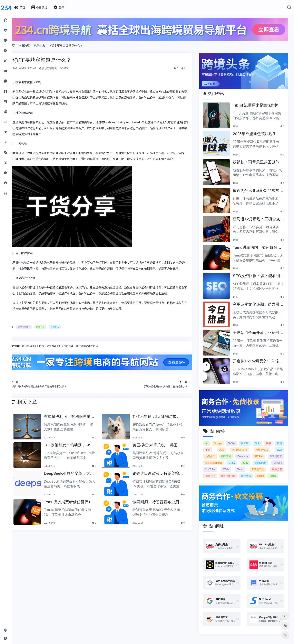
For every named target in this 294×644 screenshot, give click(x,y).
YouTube (250, 465)
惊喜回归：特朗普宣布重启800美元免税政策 (164, 512)
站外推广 (226, 452)
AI (211, 439)
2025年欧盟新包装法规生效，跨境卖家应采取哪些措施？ (259, 131)
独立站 (253, 439)
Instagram (215, 465)
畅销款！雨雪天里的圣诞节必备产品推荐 (259, 160)
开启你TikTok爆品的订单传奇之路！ (259, 359)
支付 (224, 445)
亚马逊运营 (216, 458)
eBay (279, 458)
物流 (212, 445)
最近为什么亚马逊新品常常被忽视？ (259, 188)
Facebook (261, 452)
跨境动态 (51, 44)
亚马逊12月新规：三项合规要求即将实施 (259, 217)
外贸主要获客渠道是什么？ (78, 44)
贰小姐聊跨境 (60, 67)
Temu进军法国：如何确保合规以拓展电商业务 (260, 245)
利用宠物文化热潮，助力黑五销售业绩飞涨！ (259, 302)
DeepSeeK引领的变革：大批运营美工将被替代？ (78, 484)
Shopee (232, 465)
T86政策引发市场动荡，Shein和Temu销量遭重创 (79, 455)
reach (241, 478)
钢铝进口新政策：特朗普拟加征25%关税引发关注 (163, 484)
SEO (212, 452)
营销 (280, 439)
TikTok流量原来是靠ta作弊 (258, 103)
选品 (237, 445)
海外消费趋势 (275, 471)
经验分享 (53, 338)
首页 (24, 44)
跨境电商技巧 (37, 338)
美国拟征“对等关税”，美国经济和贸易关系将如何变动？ (164, 455)
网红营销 (243, 452)
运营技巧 (254, 471)
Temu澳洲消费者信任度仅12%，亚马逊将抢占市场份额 (79, 512)
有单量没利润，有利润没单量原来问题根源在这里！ (78, 427)
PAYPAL (277, 452)
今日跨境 (36, 44)
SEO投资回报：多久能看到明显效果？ (259, 274)
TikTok (238, 439)
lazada (229, 478)
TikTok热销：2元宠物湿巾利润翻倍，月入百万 (163, 427)
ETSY (262, 458)
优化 (267, 439)
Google (223, 439)
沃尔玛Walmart (241, 458)
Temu (279, 465)
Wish (265, 465)
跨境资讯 (67, 338)
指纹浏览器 (276, 445)
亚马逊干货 (216, 471)
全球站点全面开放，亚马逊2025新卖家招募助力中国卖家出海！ (259, 330)
